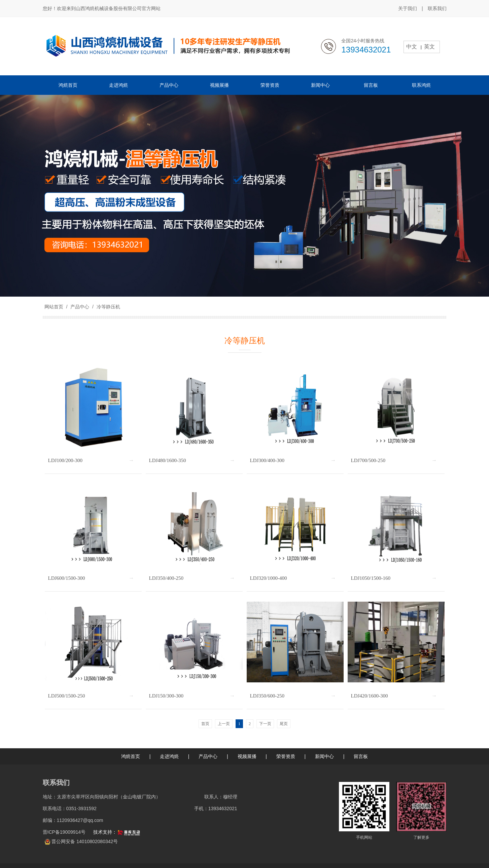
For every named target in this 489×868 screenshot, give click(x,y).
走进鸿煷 (169, 756)
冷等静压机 (108, 307)
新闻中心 (324, 756)
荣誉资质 (286, 756)
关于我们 (408, 8)
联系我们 (437, 8)
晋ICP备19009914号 (65, 832)
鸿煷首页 (131, 756)
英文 (429, 47)
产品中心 (80, 307)
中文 (412, 47)
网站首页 (54, 307)
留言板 (361, 756)
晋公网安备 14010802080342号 (85, 841)
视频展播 (247, 756)
